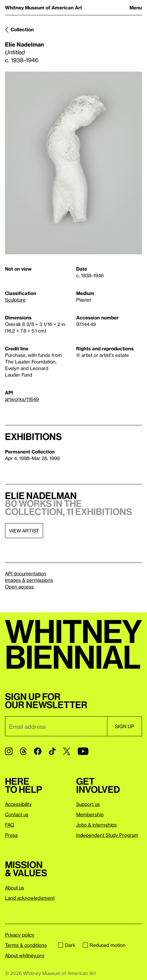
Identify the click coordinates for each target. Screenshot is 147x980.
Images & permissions (29, 580)
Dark (67, 945)
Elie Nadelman (24, 44)
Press (11, 835)
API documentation (26, 573)
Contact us (17, 814)
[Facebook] (38, 751)
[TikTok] (52, 751)
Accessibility (18, 804)
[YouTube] (83, 751)
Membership (90, 814)
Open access (19, 587)
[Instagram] (9, 751)
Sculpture (15, 300)
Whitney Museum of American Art (44, 7)
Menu (136, 7)
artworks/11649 (22, 399)
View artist (24, 531)
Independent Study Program (107, 835)
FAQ (10, 825)
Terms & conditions (26, 945)
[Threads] (23, 751)
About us (15, 887)
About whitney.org (25, 955)
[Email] (56, 726)
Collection (22, 29)
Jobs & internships (96, 825)
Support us (88, 804)
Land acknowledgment (30, 898)
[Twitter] (67, 751)
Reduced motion (104, 945)
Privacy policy (20, 935)
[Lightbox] (73, 163)
